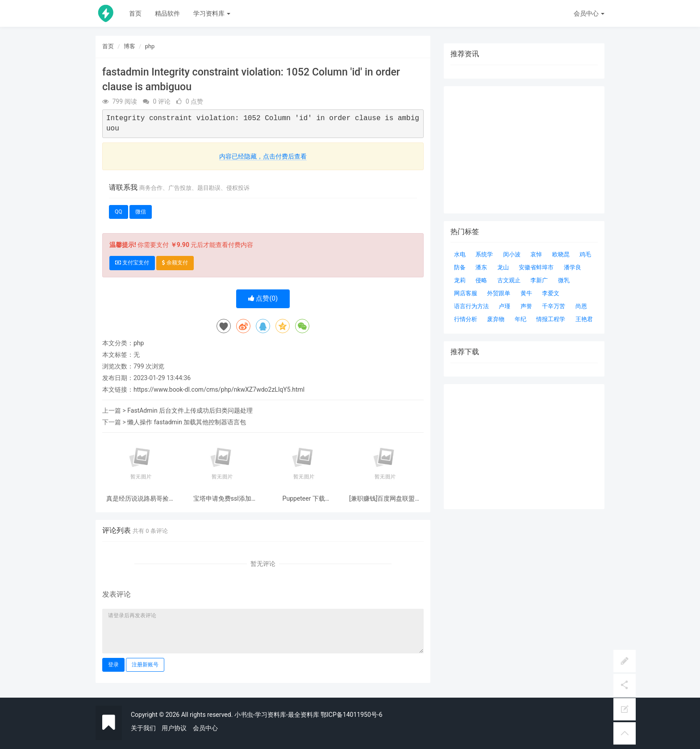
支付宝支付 (132, 263)
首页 (135, 13)
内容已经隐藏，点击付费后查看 (263, 156)
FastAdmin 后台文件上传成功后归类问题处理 (190, 410)
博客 (129, 46)
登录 (113, 665)
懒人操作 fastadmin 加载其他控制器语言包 (187, 422)
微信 (141, 212)
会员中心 (205, 728)
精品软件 (167, 13)
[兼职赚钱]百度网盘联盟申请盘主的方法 (385, 499)
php (150, 46)
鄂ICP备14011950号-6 (351, 715)
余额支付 (175, 263)
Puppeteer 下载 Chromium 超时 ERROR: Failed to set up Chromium (304, 499)
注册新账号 (145, 665)
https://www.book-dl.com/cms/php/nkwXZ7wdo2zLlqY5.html (219, 389)
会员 (589, 13)
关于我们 (143, 728)
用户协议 (174, 728)
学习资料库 (212, 13)
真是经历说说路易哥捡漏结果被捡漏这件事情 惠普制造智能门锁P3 (141, 499)
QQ (119, 212)
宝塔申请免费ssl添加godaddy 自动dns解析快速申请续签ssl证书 (222, 499)
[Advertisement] (524, 447)
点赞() (263, 298)
